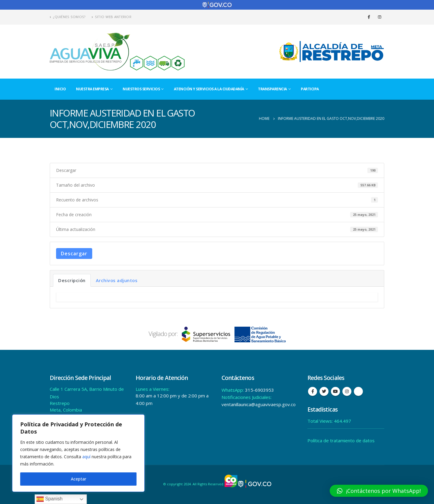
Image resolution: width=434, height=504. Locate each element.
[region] (78, 453)
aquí (86, 457)
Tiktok (358, 391)
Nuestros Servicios (141, 89)
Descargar (74, 254)
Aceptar (79, 479)
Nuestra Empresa (92, 89)
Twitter (324, 391)
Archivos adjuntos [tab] (117, 280)
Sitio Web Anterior (112, 17)
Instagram (347, 391)
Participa (310, 89)
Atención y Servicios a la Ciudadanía (209, 89)
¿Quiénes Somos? (68, 17)
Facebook (313, 391)
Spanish (49, 499)
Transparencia (272, 89)
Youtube (335, 391)
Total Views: (321, 421)
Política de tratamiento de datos (341, 440)
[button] (379, 491)
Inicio (60, 89)
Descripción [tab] (72, 280)
